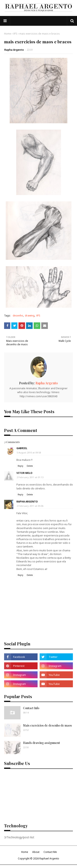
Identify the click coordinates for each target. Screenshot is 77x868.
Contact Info (31, 708)
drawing (30, 316)
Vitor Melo (24, 473)
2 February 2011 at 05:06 (30, 506)
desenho (18, 316)
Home (8, 34)
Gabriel (22, 448)
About (36, 852)
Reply (20, 466)
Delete (30, 466)
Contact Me (50, 852)
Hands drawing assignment (41, 743)
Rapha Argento (14, 50)
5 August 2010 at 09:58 (29, 453)
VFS (15, 34)
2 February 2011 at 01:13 (30, 477)
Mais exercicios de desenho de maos (47, 725)
